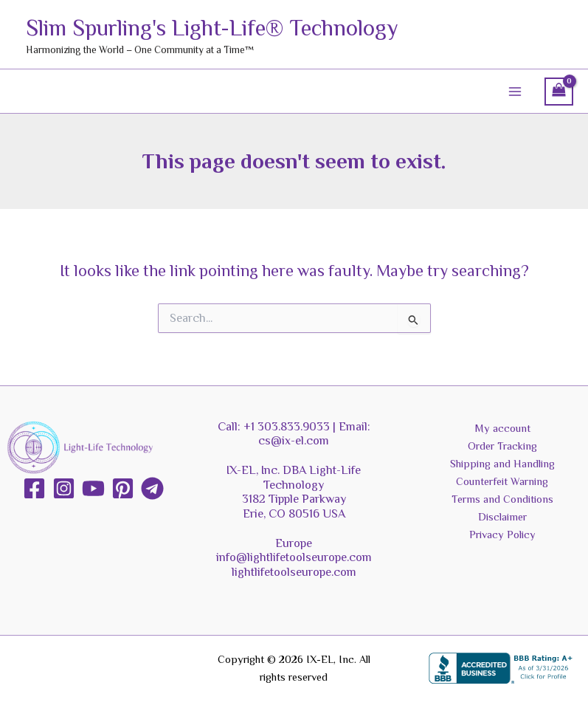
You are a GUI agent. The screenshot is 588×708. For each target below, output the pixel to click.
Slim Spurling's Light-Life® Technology (246, 27)
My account (502, 428)
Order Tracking (502, 446)
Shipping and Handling (502, 464)
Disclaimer (502, 517)
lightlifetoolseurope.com (294, 572)
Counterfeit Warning (502, 481)
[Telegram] (152, 488)
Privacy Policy (502, 535)
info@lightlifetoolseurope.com (294, 557)
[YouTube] (93, 488)
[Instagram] (64, 488)
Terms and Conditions (502, 499)
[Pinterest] (123, 488)
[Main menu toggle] (515, 92)
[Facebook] (34, 488)
